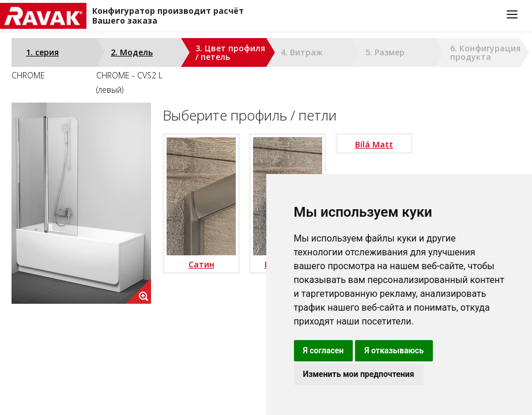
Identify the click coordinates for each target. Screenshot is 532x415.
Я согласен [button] (324, 350)
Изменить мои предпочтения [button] (359, 374)
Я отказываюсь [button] (394, 350)
